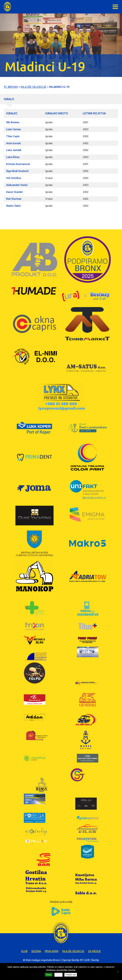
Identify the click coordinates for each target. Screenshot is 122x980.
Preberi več (71, 975)
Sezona (36, 951)
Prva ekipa (52, 951)
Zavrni (58, 975)
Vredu (49, 975)
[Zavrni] (118, 972)
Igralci (9, 99)
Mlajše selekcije (73, 951)
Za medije (94, 951)
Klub (24, 951)
